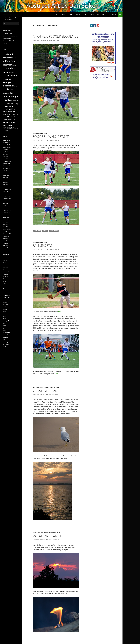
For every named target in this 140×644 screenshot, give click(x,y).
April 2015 (6, 185)
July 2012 (5, 238)
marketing (5, 302)
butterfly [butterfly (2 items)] (15, 65)
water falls (5, 335)
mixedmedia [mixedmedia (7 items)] (8, 106)
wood (4, 347)
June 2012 (6, 241)
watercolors (6, 337)
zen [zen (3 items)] (4, 130)
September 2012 (7, 234)
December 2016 (7, 147)
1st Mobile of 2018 (8, 34)
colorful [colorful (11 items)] (7, 68)
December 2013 (7, 210)
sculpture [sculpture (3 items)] (5, 119)
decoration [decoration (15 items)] (8, 72)
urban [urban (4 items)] (13, 119)
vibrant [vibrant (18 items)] (7, 122)
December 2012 (7, 229)
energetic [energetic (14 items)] (8, 82)
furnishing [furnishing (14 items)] (8, 89)
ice (4, 288)
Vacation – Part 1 (47, 536)
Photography (94, 15)
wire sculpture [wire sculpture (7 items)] (9, 128)
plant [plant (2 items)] (15, 117)
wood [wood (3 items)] (16, 128)
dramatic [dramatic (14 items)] (13, 75)
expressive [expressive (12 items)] (8, 86)
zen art (5, 349)
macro (5, 300)
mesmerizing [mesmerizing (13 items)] (12, 103)
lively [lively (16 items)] (7, 100)
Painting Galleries (81, 15)
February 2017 (7, 142)
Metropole (6, 43)
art (4, 269)
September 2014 (7, 199)
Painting (5, 319)
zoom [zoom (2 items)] (6, 130)
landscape (36, 387)
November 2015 (7, 168)
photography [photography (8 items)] (8, 116)
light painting (6, 295)
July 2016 (5, 152)
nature (47, 387)
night (4, 316)
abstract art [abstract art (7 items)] (8, 58)
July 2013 (5, 220)
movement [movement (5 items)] (11, 112)
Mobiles (71, 15)
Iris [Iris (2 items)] (4, 100)
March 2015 (6, 187)
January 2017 (6, 145)
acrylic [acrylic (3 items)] (15, 58)
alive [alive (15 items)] (12, 61)
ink (4, 290)
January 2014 (6, 208)
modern (5, 309)
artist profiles (6, 272)
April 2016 (6, 159)
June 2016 (6, 154)
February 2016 (7, 161)
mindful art (6, 305)
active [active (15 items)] (6, 61)
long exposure (45, 533)
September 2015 (7, 173)
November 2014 (7, 194)
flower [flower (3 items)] (15, 86)
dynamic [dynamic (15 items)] (7, 79)
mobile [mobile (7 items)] (6, 109)
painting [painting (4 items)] (16, 114)
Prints (103, 15)
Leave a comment (54, 40)
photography (37, 33)
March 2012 (6, 248)
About (57, 15)
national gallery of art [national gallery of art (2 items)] (8, 114)
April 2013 (6, 227)
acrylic (5, 262)
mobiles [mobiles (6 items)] (12, 109)
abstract (5, 258)
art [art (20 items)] (16, 61)
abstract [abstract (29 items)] (8, 54)
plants (4, 323)
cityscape (5, 274)
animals (5, 265)
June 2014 (6, 201)
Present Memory (7, 38)
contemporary (7, 276)
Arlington (37, 231)
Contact (64, 15)
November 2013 (7, 213)
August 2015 (6, 175)
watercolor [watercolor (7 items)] (7, 125)
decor (4, 279)
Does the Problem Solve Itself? (10, 36)
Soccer (45, 231)
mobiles (5, 307)
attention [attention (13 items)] (8, 65)
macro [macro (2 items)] (4, 104)
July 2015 (5, 178)
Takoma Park (54, 231)
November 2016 (7, 149)
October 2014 (7, 196)
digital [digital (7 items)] (5, 75)
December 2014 (7, 192)
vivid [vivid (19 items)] (14, 122)
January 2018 (6, 140)
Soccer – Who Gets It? (51, 136)
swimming (5, 330)
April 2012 (6, 245)
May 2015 (5, 182)
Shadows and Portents (9, 41)
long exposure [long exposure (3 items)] (14, 100)
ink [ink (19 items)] (11, 93)
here (60, 312)
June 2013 (6, 222)
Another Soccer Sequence (56, 36)
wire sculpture (7, 342)
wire (4, 340)
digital (4, 281)
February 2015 (7, 189)
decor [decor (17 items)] (13, 68)
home (4, 286)
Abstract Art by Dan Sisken (13, 15)
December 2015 (7, 166)
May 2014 (5, 203)
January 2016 (6, 164)
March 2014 (6, 206)
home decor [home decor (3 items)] (6, 93)
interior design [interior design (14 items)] (10, 96)
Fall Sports (42, 245)
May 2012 (5, 243)
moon (42, 387)
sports (50, 33)
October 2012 (7, 231)
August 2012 (6, 236)
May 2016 (5, 157)
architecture (6, 267)
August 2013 (6, 217)
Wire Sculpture (112, 15)
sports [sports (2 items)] (10, 119)
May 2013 (5, 224)
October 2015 (7, 171)
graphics (5, 283)
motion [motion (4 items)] (5, 112)
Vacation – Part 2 (47, 391)
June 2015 (6, 180)
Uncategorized (7, 333)
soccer (45, 33)
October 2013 (7, 215)
